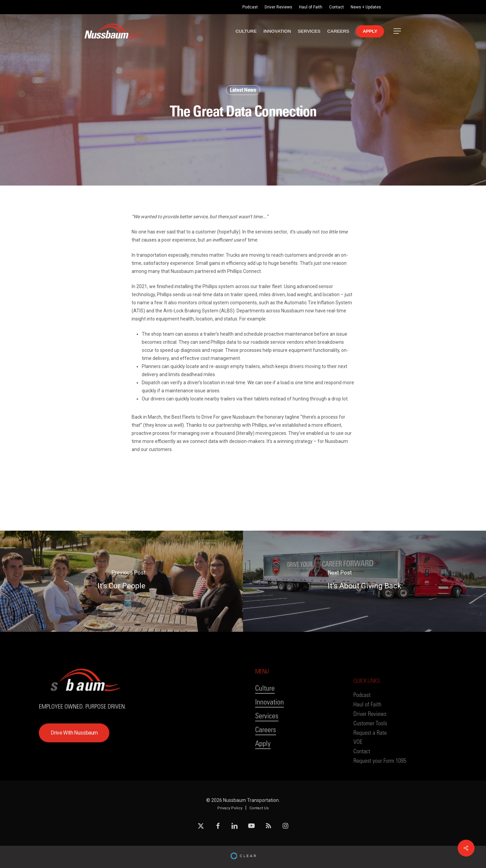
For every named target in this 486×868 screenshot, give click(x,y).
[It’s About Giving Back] (364, 581)
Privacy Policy (230, 808)
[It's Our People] (122, 581)
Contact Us (259, 808)
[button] (398, 31)
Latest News (243, 90)
